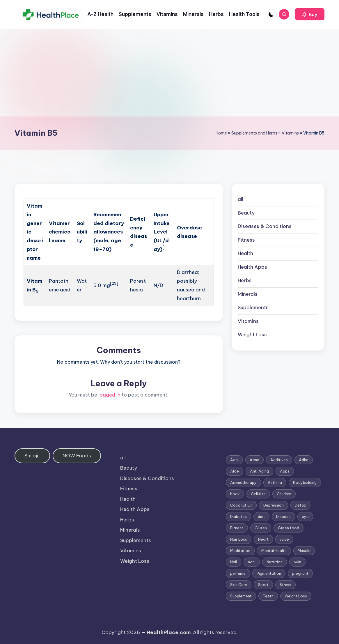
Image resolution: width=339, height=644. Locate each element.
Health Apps (252, 267)
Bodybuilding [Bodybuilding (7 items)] (305, 482)
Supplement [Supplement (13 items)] (241, 596)
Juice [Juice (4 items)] (284, 539)
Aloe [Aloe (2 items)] (235, 471)
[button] (310, 14)
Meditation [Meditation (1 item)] (240, 551)
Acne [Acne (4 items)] (254, 460)
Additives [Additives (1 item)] (279, 460)
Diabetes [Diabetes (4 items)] (238, 516)
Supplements (253, 307)
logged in (109, 395)
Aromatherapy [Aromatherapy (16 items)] (243, 482)
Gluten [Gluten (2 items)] (261, 528)
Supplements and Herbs (254, 133)
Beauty (246, 213)
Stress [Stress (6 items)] (285, 585)
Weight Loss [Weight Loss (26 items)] (296, 596)
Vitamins (290, 133)
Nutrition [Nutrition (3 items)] (275, 562)
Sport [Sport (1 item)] (263, 585)
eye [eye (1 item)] (305, 516)
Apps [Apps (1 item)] (285, 471)
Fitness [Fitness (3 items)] (237, 528)
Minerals (248, 294)
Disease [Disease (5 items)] (283, 516)
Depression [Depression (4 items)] (274, 505)
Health (245, 253)
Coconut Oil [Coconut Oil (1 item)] (241, 505)
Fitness (246, 240)
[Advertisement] (169, 73)
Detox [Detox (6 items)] (300, 505)
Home (221, 133)
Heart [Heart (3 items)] (263, 539)
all (241, 199)
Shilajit (32, 456)
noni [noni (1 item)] (252, 562)
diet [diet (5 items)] (261, 516)
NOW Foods (77, 456)
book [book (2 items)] (235, 494)
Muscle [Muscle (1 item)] (304, 551)
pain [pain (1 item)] (297, 562)
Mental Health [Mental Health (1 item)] (274, 551)
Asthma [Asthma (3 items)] (275, 482)
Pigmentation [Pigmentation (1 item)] (269, 573)
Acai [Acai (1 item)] (234, 460)
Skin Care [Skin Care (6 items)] (239, 585)
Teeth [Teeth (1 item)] (268, 596)
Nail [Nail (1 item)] (234, 562)
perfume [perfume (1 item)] (238, 573)
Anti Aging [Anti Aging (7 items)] (259, 471)
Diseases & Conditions (265, 226)
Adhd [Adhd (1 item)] (304, 460)
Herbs (245, 280)
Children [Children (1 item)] (284, 494)
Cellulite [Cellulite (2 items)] (258, 494)
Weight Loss (252, 335)
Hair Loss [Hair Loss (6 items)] (239, 539)
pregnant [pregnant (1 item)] (300, 573)
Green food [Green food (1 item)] (289, 528)
